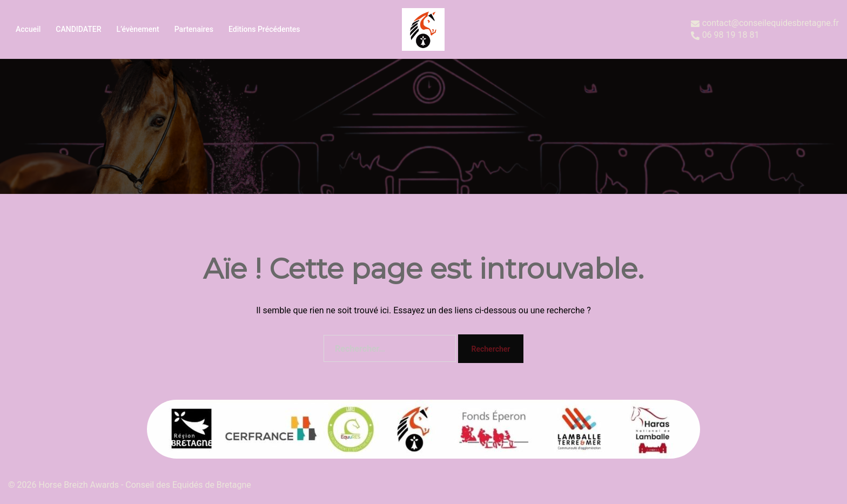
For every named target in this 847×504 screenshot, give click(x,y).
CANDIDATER (78, 29)
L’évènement (137, 29)
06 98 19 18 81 (725, 35)
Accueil (28, 29)
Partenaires (194, 29)
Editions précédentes (264, 29)
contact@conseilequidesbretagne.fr (765, 23)
